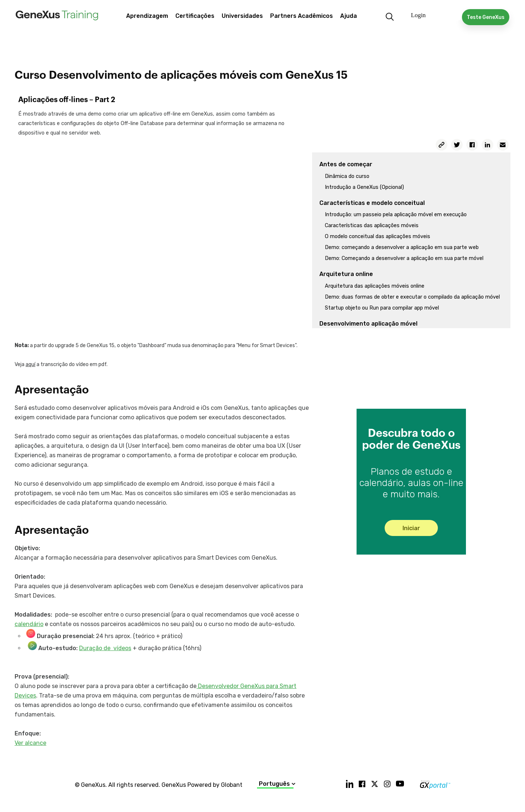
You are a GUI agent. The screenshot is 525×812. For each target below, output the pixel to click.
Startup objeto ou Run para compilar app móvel (382, 308)
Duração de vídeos (105, 648)
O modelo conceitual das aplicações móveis (378, 236)
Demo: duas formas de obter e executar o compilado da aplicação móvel (412, 297)
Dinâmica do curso (347, 176)
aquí (30, 364)
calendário (29, 624)
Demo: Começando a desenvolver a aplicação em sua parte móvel (404, 258)
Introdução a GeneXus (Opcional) (364, 187)
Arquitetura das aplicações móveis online (375, 286)
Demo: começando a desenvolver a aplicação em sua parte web (402, 247)
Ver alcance (30, 743)
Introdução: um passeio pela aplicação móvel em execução (396, 215)
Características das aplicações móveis (372, 226)
